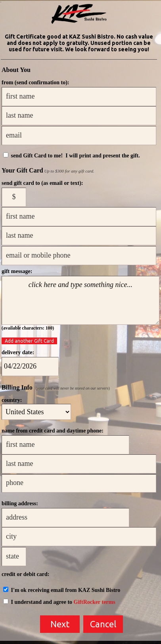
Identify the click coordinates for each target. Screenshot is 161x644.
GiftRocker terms (95, 602)
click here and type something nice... (80, 300)
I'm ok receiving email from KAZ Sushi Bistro (62, 590)
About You (16, 70)
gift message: (17, 271)
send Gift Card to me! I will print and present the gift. (72, 156)
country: (12, 400)
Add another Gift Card (29, 341)
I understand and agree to (59, 602)
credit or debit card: (25, 574)
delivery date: (18, 352)
